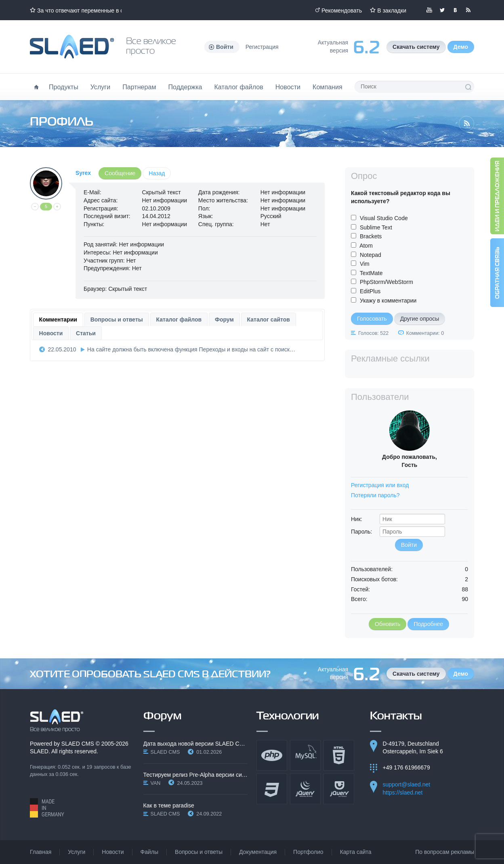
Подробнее (428, 624)
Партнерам (139, 87)
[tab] (58, 320)
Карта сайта (356, 852)
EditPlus (370, 291)
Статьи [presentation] (86, 333)
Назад (157, 173)
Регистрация (262, 47)
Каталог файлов (238, 87)
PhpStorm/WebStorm (386, 282)
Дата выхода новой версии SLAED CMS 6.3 (196, 744)
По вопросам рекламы (445, 852)
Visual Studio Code (384, 218)
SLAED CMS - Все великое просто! (57, 721)
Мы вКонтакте (455, 10)
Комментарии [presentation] (58, 320)
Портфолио (308, 852)
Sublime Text (376, 227)
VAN (156, 783)
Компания (328, 87)
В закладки (392, 11)
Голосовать (372, 319)
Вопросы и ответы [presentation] (117, 320)
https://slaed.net (403, 793)
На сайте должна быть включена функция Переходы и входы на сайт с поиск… (191, 349)
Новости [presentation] (51, 333)
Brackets (371, 236)
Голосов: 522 (373, 333)
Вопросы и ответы (199, 852)
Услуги (101, 87)
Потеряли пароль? (375, 495)
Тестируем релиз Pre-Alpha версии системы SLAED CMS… (196, 775)
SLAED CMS (78, 744)
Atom (366, 246)
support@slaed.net (407, 784)
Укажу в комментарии (388, 301)
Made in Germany (47, 808)
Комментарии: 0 (425, 333)
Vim (365, 264)
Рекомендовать (342, 11)
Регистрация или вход (380, 485)
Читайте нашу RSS (468, 10)
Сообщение (120, 173)
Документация (258, 852)
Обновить (387, 624)
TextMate (371, 273)
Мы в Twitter (442, 10)
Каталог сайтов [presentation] (269, 320)
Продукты (64, 87)
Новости (288, 87)
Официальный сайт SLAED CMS (72, 47)
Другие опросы (420, 319)
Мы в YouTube (429, 10)
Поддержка (185, 87)
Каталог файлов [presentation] (179, 320)
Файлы (149, 852)
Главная (41, 852)
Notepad (371, 255)
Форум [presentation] (224, 320)
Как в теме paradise (169, 805)
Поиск (468, 87)
